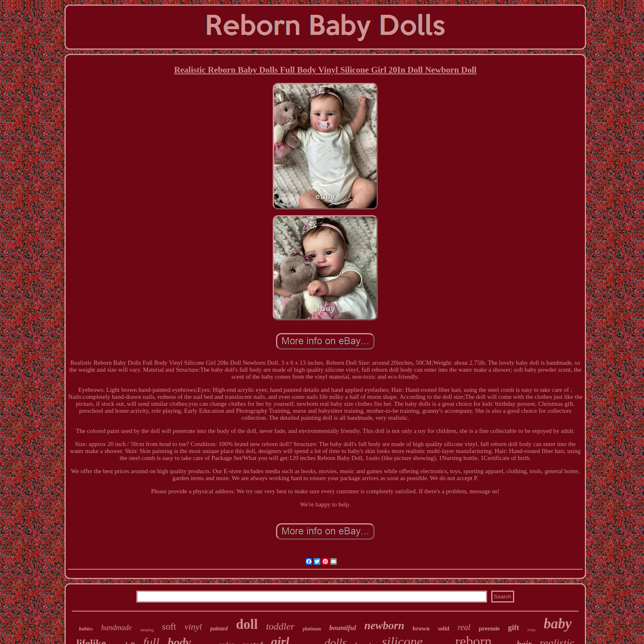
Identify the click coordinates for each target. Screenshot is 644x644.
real (464, 627)
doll (247, 624)
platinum (312, 629)
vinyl (193, 627)
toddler (280, 626)
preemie (489, 628)
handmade (116, 628)
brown (421, 628)
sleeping (147, 630)
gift (514, 627)
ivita (531, 630)
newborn (384, 626)
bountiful (343, 628)
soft (169, 627)
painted (219, 629)
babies (86, 629)
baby (558, 624)
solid (444, 629)
